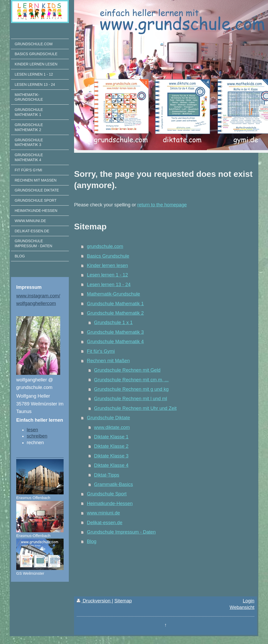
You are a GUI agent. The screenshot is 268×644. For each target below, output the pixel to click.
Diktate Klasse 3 (111, 456)
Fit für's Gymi (101, 351)
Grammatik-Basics (113, 484)
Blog (92, 541)
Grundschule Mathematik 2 (115, 313)
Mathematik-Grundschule (113, 294)
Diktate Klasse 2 (111, 446)
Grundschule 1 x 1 (113, 323)
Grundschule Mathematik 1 (115, 304)
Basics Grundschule (108, 256)
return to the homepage (162, 205)
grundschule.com (105, 246)
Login (249, 601)
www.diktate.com (112, 427)
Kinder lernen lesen (107, 265)
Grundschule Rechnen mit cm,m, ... (131, 380)
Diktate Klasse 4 (111, 465)
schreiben (37, 436)
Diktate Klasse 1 (111, 437)
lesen (32, 430)
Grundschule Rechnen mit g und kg (131, 389)
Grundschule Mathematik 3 (115, 332)
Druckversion (94, 601)
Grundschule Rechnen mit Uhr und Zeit (135, 408)
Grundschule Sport (107, 494)
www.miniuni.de (103, 513)
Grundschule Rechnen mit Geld (127, 370)
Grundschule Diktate (108, 418)
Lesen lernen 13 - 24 (109, 285)
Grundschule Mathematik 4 (115, 342)
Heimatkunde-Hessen (110, 504)
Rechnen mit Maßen (108, 361)
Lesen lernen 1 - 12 (107, 275)
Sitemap (123, 601)
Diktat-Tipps (107, 475)
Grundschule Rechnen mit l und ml (130, 399)
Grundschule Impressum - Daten (121, 532)
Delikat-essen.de (105, 523)
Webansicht (242, 607)
